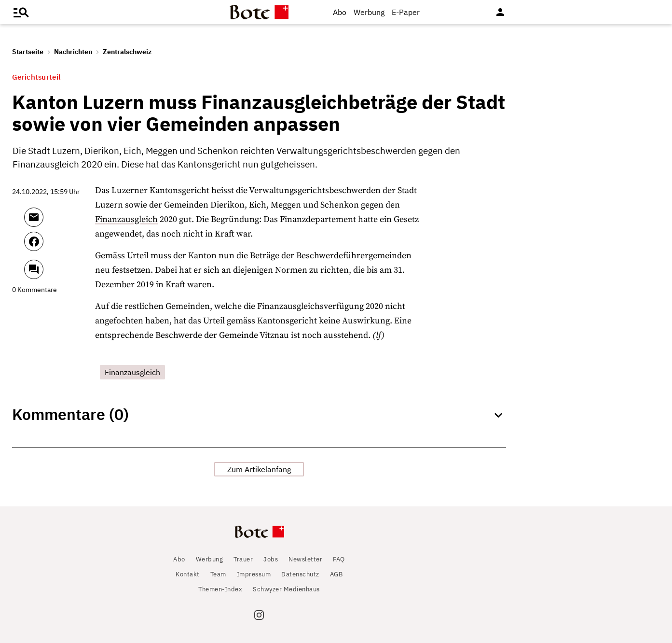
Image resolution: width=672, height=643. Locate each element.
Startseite (28, 52)
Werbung (369, 12)
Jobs (271, 559)
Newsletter (305, 559)
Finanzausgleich (126, 219)
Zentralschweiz (127, 52)
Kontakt (188, 574)
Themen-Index (220, 589)
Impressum (254, 574)
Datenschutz (300, 574)
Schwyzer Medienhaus (286, 589)
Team (218, 574)
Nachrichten (73, 52)
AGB (336, 574)
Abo (340, 12)
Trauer (243, 559)
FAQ (339, 559)
